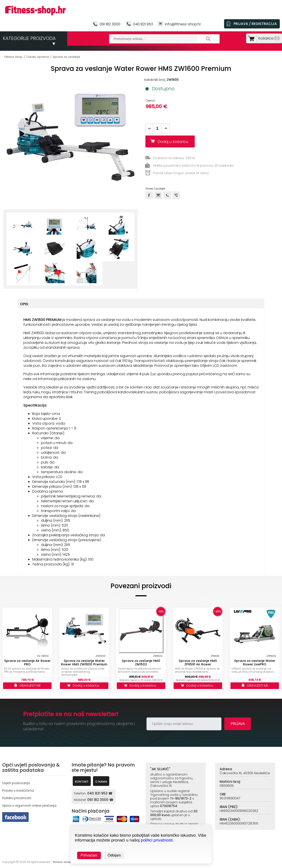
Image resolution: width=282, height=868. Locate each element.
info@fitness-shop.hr (183, 24)
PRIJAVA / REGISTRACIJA (255, 24)
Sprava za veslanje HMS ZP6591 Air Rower (198, 663)
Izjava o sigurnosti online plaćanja (29, 805)
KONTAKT (82, 782)
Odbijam (114, 855)
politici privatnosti (157, 840)
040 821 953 (143, 24)
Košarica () (268, 38)
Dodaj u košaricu (174, 142)
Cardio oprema (38, 57)
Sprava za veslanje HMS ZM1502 (141, 663)
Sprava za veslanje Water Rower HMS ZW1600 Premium (84, 663)
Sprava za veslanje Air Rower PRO (27, 663)
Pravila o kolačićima (18, 790)
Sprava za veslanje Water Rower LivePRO (255, 663)
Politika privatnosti (17, 798)
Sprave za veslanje (66, 57)
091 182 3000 (110, 24)
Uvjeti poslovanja (16, 783)
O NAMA (101, 782)
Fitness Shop (13, 57)
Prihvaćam (89, 855)
